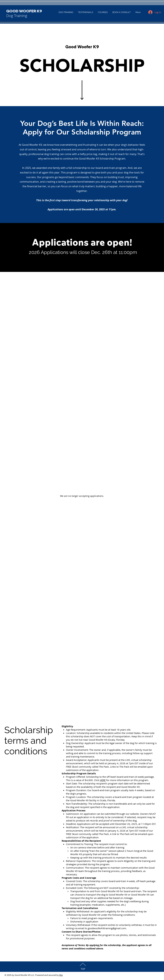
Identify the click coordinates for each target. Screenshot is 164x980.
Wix (61, 975)
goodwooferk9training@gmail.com (107, 928)
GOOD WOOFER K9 (24, 11)
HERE (103, 780)
